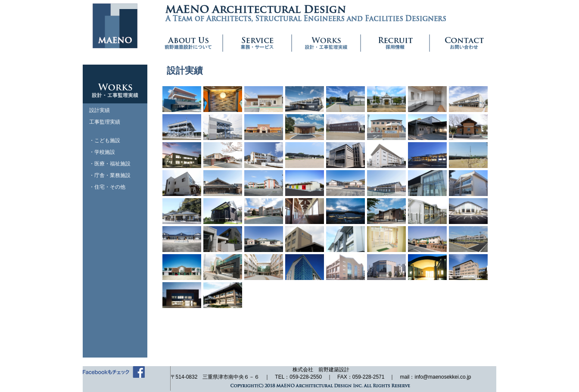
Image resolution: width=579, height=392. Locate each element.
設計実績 (100, 110)
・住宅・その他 (107, 187)
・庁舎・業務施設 (110, 175)
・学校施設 (102, 152)
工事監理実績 (105, 122)
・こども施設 (105, 140)
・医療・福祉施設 (110, 164)
